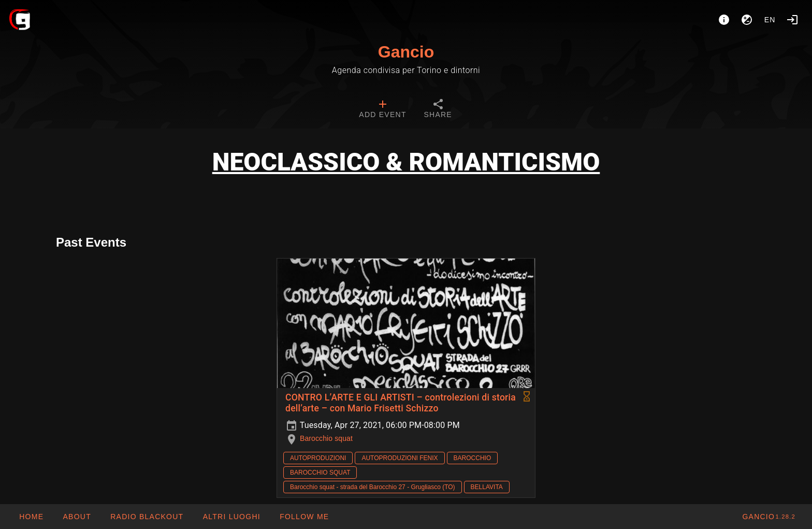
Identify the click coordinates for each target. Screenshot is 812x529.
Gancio (406, 52)
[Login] (792, 20)
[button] (231, 517)
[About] (724, 20)
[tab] (382, 110)
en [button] (770, 20)
